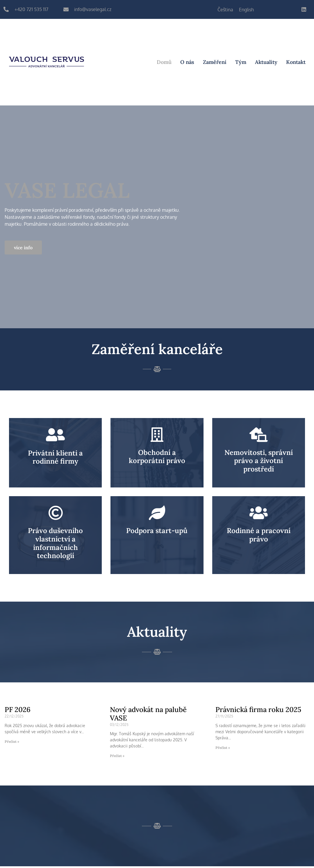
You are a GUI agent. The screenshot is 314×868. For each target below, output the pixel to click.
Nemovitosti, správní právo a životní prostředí (259, 461)
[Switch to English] (246, 9)
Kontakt (296, 62)
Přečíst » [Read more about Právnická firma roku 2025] (223, 748)
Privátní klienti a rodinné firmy (55, 457)
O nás (187, 62)
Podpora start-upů (157, 531)
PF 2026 (18, 710)
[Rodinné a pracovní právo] (258, 513)
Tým (241, 62)
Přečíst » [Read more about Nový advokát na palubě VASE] (117, 756)
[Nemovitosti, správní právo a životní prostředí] (258, 435)
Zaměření (215, 62)
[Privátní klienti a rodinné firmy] (56, 435)
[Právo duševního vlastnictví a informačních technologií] (56, 513)
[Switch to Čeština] (225, 9)
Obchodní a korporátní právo (157, 457)
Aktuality (266, 62)
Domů (164, 62)
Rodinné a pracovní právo (259, 535)
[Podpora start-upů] (157, 513)
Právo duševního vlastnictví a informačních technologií (55, 543)
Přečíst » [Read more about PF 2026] (12, 741)
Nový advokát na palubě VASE (148, 714)
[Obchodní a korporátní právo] (157, 435)
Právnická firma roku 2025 (258, 710)
